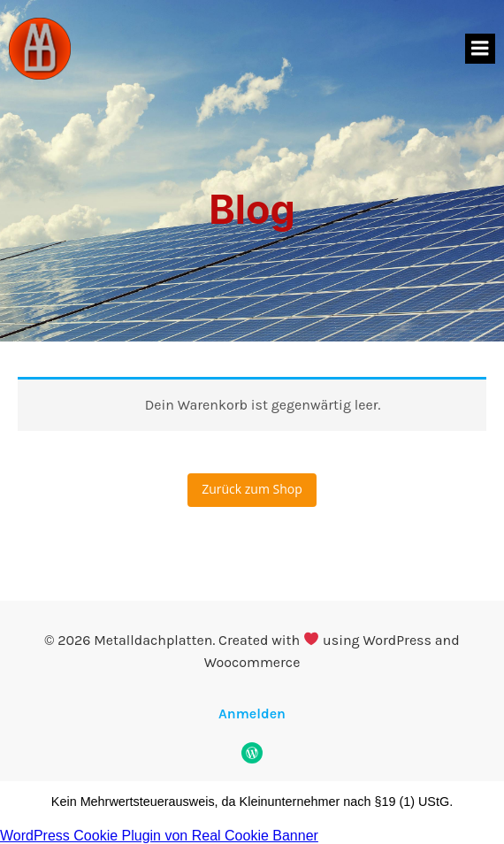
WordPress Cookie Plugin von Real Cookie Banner (159, 836)
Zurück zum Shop (252, 489)
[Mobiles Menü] (480, 49)
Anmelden (252, 714)
